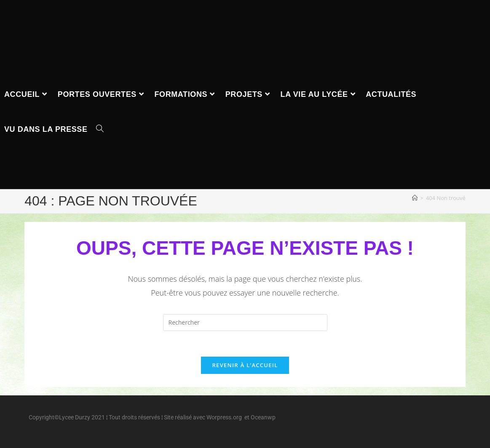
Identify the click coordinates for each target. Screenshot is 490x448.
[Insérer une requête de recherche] (245, 323)
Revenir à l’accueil (245, 365)
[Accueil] (415, 198)
